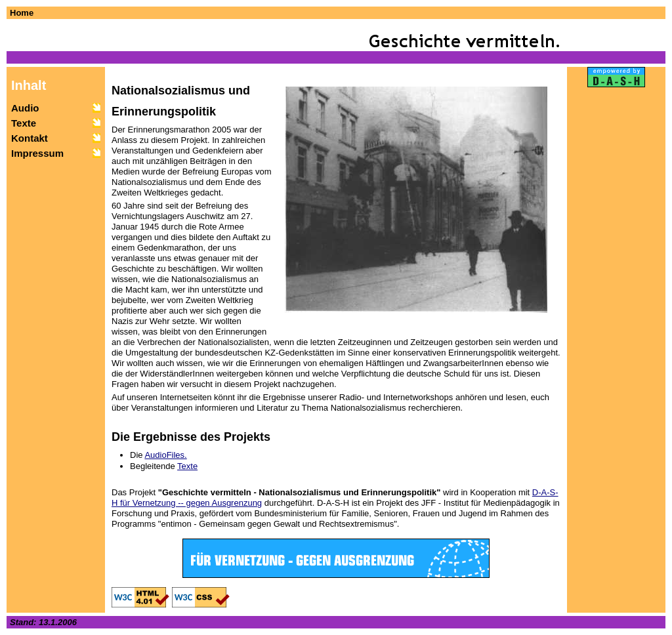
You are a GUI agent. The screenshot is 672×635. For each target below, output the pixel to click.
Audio (25, 108)
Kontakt (30, 138)
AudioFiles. (165, 455)
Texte (24, 123)
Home (22, 13)
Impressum (37, 153)
